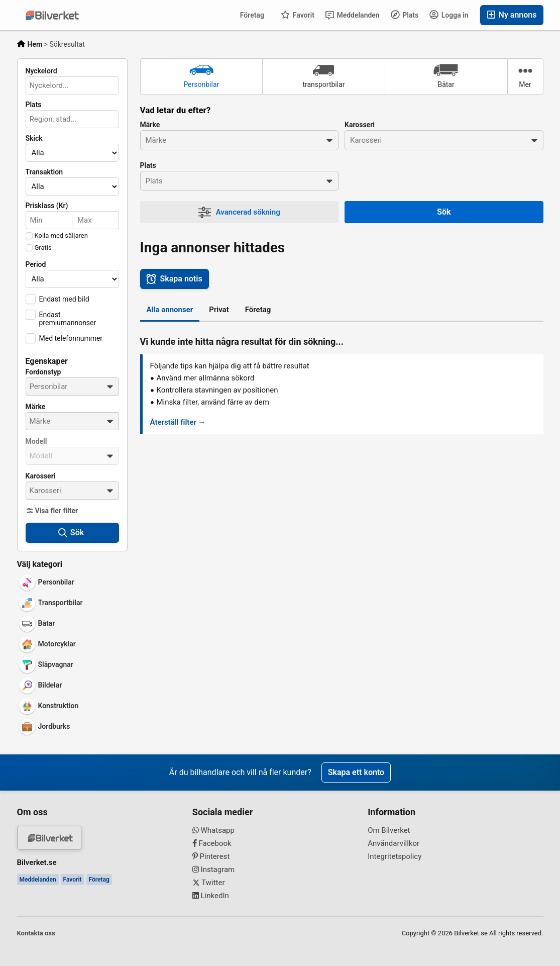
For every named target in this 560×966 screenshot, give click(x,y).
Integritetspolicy (395, 856)
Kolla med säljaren (61, 236)
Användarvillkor (394, 843)
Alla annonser (170, 310)
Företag (252, 15)
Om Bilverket (389, 830)
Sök (444, 212)
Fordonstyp (43, 372)
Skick (34, 138)
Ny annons (512, 15)
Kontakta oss (36, 933)
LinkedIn (211, 896)
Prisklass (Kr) (47, 206)
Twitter (209, 883)
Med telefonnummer (71, 338)
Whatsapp (213, 830)
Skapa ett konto (356, 772)
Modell (36, 441)
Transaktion (44, 172)
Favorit (298, 15)
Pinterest (211, 856)
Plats (405, 15)
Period (36, 264)
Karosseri (41, 476)
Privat (219, 310)
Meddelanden (353, 15)
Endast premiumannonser (68, 319)
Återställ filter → (178, 422)
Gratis (43, 248)
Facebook (212, 843)
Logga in (449, 15)
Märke (36, 407)
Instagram (213, 870)
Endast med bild (64, 299)
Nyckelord (41, 71)
